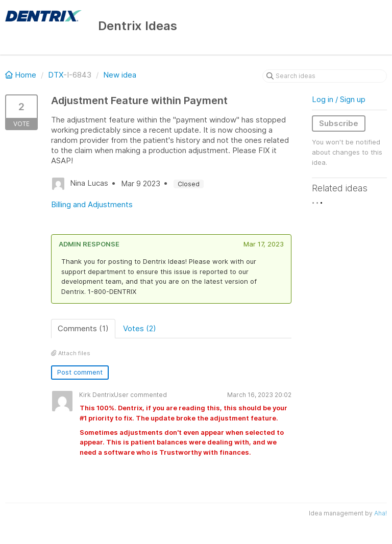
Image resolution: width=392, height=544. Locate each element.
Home (22, 75)
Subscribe (339, 123)
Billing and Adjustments (92, 204)
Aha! (381, 513)
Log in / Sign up (339, 99)
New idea (120, 75)
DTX (56, 75)
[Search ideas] (325, 76)
